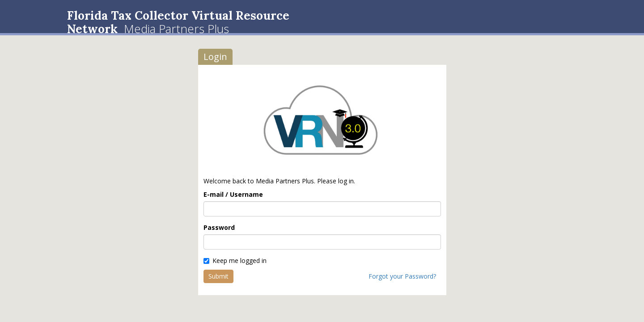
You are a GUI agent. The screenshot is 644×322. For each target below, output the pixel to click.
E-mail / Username (233, 194)
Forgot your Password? (402, 276)
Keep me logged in (235, 261)
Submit (218, 276)
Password (219, 227)
